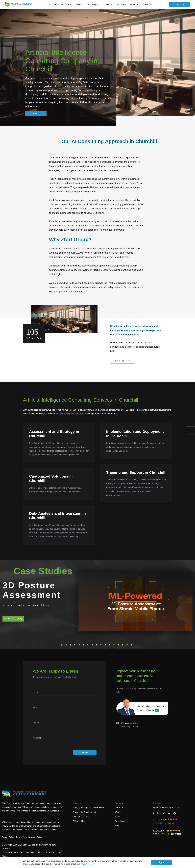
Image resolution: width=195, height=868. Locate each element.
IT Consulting (79, 821)
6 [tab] (84, 645)
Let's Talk (179, 5)
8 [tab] (92, 645)
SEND (85, 753)
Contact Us (148, 5)
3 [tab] (71, 645)
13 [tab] (114, 645)
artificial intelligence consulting (70, 414)
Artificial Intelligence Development (88, 808)
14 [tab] (118, 645)
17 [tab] (131, 645)
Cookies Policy (36, 837)
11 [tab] (105, 645)
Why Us (118, 812)
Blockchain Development (84, 812)
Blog (117, 826)
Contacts (157, 803)
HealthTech (66, 5)
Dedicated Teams (81, 817)
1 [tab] (62, 645)
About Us (119, 808)
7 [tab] (88, 645)
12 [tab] (110, 645)
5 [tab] (79, 645)
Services (77, 803)
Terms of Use (22, 837)
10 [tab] (101, 645)
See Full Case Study (13, 619)
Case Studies (121, 821)
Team (117, 817)
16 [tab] (127, 645)
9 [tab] (97, 645)
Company (119, 803)
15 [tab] (123, 645)
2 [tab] (66, 645)
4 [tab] (75, 645)
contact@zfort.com (130, 727)
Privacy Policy (87, 864)
